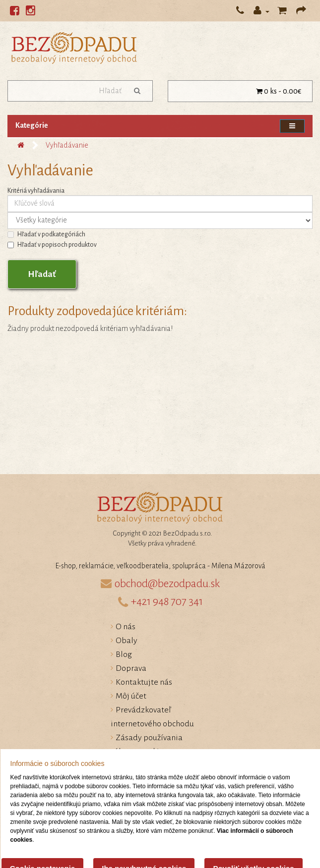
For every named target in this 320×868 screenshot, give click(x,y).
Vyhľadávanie (67, 145)
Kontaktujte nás (144, 682)
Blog (124, 654)
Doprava (131, 668)
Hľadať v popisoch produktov (52, 245)
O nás (126, 627)
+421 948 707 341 (167, 601)
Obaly (127, 641)
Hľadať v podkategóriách (46, 234)
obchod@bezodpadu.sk (167, 584)
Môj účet (131, 696)
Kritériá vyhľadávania (36, 191)
